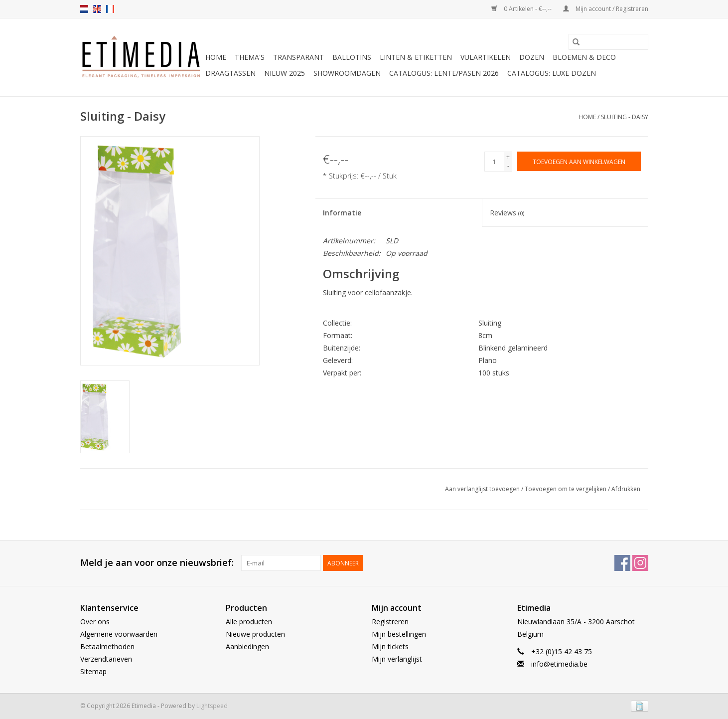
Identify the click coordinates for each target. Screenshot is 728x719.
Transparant (298, 57)
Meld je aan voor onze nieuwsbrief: (157, 563)
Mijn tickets (390, 646)
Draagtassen (230, 73)
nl (84, 9)
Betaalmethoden (107, 646)
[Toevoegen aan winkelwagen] (579, 161)
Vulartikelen (486, 57)
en (97, 9)
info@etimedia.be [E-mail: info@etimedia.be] (559, 664)
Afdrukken (626, 489)
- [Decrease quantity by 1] (508, 166)
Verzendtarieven (106, 659)
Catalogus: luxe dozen (552, 73)
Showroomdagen (347, 73)
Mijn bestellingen (399, 634)
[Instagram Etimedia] (640, 563)
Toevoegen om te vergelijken (566, 489)
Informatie (342, 213)
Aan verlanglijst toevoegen (483, 489)
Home (216, 57)
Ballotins (352, 57)
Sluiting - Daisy (625, 117)
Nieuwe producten (255, 634)
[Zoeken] (608, 42)
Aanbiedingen (247, 646)
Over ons (95, 622)
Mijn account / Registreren (606, 9)
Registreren (390, 622)
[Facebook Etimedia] (622, 563)
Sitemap (93, 671)
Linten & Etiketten (416, 57)
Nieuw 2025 (285, 73)
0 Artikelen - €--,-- (522, 9)
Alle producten (249, 622)
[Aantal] (494, 162)
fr (110, 9)
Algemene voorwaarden (119, 634)
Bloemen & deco (584, 57)
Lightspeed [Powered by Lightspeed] (212, 706)
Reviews (507, 213)
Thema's (250, 57)
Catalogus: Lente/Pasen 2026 (444, 73)
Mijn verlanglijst (397, 659)
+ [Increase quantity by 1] (508, 157)
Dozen (532, 57)
